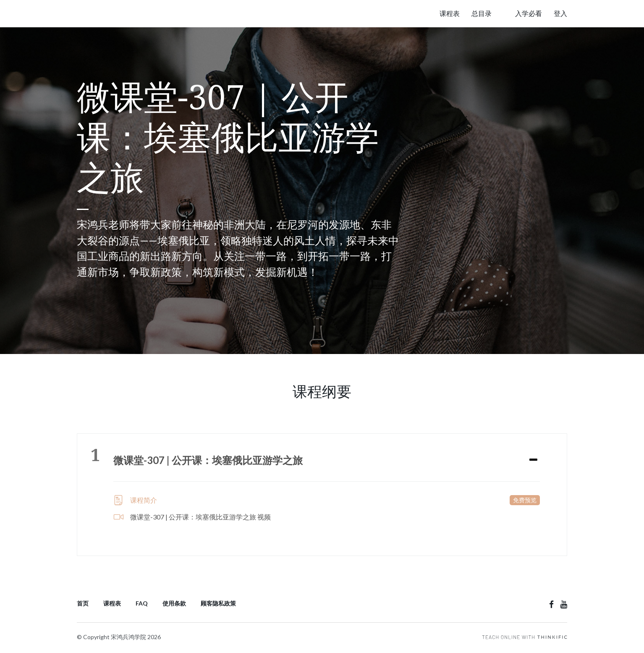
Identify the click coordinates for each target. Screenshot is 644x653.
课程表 (450, 13)
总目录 (482, 13)
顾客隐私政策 (218, 603)
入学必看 (529, 13)
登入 (560, 13)
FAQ (142, 603)
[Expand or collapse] (533, 460)
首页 (83, 603)
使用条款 (174, 603)
